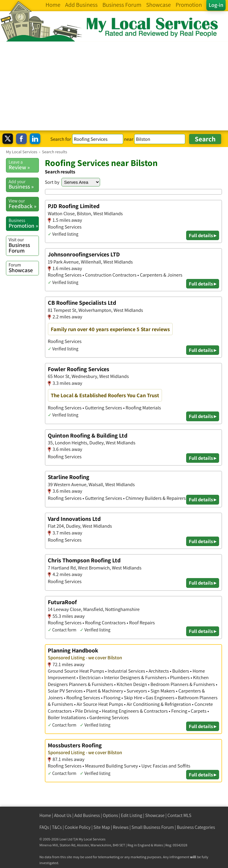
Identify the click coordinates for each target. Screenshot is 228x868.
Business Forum (24, 245)
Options (110, 815)
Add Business (87, 815)
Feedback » (24, 204)
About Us (63, 815)
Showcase (24, 268)
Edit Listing (132, 815)
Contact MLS (179, 815)
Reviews (121, 827)
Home (45, 815)
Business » (24, 184)
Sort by (52, 182)
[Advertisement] (114, 86)
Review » (24, 165)
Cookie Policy (78, 827)
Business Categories (196, 827)
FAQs (44, 827)
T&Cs (57, 827)
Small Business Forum (153, 827)
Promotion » (24, 223)
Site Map (102, 827)
